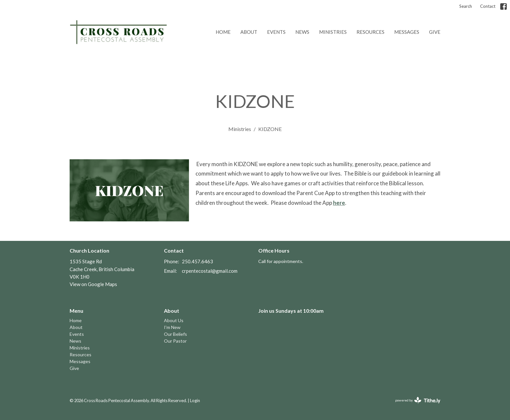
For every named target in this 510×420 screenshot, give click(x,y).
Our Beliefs (175, 334)
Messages (407, 32)
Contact (488, 6)
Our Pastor (175, 341)
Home (223, 32)
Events (276, 32)
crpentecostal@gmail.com (210, 271)
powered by (418, 400)
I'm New (172, 327)
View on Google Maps (93, 284)
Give (435, 32)
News (302, 32)
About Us (174, 320)
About (249, 32)
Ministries (333, 32)
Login (195, 400)
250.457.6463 (197, 261)
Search (466, 6)
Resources (370, 32)
